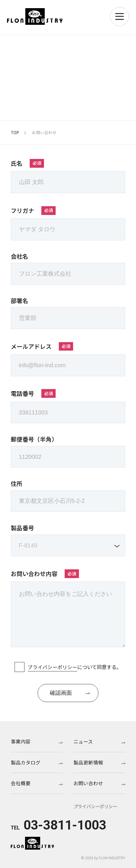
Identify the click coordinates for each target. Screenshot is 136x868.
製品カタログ (37, 762)
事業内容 (37, 741)
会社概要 (37, 783)
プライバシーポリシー (52, 667)
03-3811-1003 (65, 825)
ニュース (99, 741)
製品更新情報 (99, 762)
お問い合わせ (99, 783)
